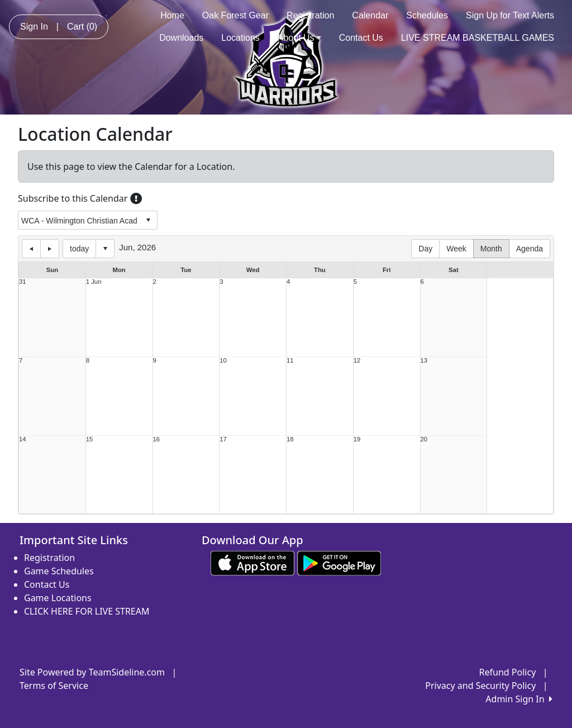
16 (157, 439)
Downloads (181, 38)
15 (90, 439)
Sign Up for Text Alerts (510, 15)
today (79, 249)
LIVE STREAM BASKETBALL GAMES (478, 38)
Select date (105, 249)
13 (424, 361)
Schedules (427, 15)
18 (290, 439)
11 (290, 361)
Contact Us (361, 38)
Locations (240, 38)
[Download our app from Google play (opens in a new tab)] (339, 562)
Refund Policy (508, 672)
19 (357, 439)
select (148, 220)
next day (50, 249)
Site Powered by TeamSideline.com (92, 672)
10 (223, 361)
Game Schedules (59, 571)
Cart (82, 27)
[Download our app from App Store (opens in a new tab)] (252, 562)
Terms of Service (54, 686)
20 (424, 439)
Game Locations (58, 598)
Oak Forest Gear (235, 15)
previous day (31, 249)
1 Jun (94, 282)
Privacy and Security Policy (480, 686)
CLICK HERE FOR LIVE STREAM (87, 611)
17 (223, 439)
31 (23, 282)
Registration (310, 15)
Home (172, 15)
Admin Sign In (519, 699)
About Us (299, 38)
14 (23, 439)
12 (357, 361)
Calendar (370, 15)
